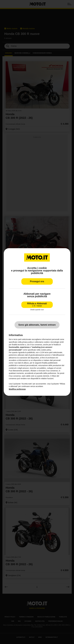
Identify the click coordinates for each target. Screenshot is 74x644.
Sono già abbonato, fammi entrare (37, 325)
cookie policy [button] (46, 350)
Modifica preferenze (17, 389)
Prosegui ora (37, 281)
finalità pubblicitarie (50, 363)
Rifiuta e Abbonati (37, 305)
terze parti (48, 352)
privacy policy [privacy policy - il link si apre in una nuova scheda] (27, 342)
